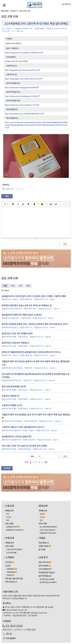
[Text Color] (34, 204)
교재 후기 (14, 11)
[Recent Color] (42, 204)
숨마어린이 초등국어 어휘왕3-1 (16, 343)
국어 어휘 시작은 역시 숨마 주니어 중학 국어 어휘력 (24, 446)
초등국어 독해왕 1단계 (12, 405)
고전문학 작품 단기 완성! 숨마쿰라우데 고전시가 (23, 427)
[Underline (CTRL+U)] (23, 204)
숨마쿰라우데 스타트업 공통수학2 (17, 436)
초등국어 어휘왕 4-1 (11, 396)
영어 (28, 286)
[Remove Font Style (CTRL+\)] (28, 204)
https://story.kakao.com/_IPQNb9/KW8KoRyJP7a (24, 114)
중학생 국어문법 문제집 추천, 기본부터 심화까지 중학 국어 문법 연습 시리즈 (35, 324)
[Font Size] (6, 204)
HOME (6, 11)
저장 (65, 244)
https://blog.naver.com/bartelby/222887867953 (24, 53)
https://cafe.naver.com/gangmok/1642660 (22, 87)
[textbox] (36, 222)
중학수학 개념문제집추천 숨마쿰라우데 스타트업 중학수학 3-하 (29, 352)
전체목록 (7, 468)
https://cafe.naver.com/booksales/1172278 (22, 105)
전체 (5, 286)
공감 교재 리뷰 (25, 11)
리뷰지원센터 (11, 638)
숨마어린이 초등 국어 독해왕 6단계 (17, 333)
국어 (13, 286)
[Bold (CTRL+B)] (13, 204)
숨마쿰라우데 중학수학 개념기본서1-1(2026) (22, 315)
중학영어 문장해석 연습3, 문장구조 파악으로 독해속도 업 (27, 305)
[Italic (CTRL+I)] (18, 204)
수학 (20, 286)
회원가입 (66, 4)
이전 (26, 462)
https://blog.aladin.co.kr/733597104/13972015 (24, 79)
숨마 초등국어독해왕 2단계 (14, 386)
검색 (65, 456)
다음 (46, 462)
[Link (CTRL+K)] (56, 204)
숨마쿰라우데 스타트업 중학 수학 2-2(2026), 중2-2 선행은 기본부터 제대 (34, 296)
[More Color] (38, 204)
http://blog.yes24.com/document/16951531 (22, 70)
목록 (7, 196)
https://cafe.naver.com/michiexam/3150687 (22, 96)
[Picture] (51, 204)
